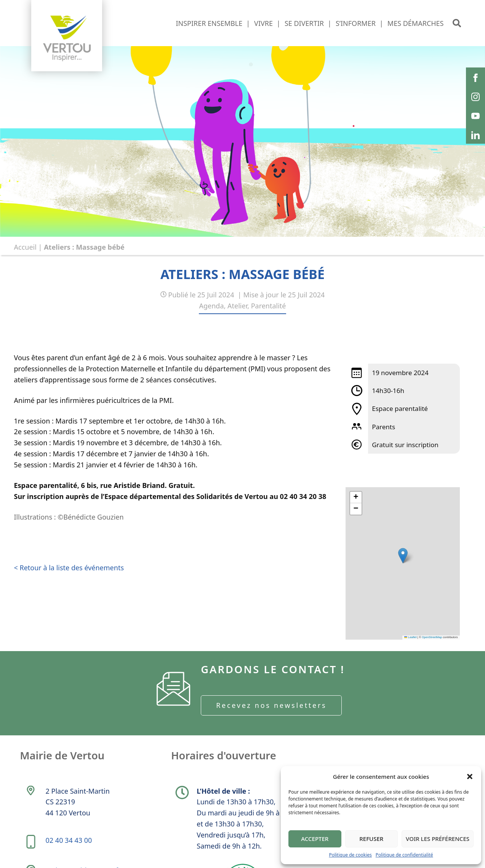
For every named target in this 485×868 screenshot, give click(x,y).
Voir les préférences (438, 839)
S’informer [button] (356, 23)
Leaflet (410, 637)
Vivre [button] (263, 23)
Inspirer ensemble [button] (209, 23)
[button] (470, 777)
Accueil (25, 247)
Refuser (371, 839)
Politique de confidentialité (404, 855)
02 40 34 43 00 (70, 846)
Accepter (315, 839)
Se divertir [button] (304, 23)
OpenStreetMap (432, 637)
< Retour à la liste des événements (69, 568)
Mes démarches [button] (416, 23)
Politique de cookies (350, 855)
